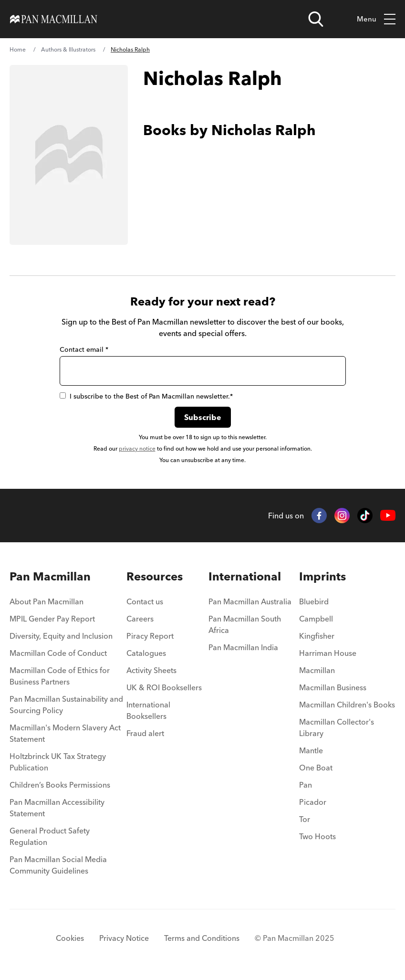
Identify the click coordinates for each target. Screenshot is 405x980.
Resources (155, 576)
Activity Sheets (151, 670)
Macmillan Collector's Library (337, 727)
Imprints (322, 576)
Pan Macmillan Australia (250, 601)
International (245, 576)
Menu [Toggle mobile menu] (376, 19)
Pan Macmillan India (243, 647)
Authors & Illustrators (68, 49)
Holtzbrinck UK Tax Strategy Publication (58, 762)
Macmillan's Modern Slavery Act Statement (65, 733)
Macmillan (317, 670)
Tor (305, 819)
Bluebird (314, 601)
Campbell (316, 619)
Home (18, 49)
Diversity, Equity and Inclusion (61, 636)
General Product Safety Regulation (50, 836)
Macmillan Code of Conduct (58, 653)
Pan (306, 785)
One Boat (316, 768)
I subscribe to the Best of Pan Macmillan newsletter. (146, 396)
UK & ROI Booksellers (164, 687)
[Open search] (316, 19)
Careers (140, 619)
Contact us (145, 601)
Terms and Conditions (202, 938)
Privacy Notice (124, 938)
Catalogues (146, 653)
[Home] (54, 19)
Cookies (70, 938)
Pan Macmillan (50, 576)
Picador (313, 802)
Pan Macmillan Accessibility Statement (57, 808)
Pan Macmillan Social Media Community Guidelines (58, 865)
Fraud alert (145, 733)
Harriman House (328, 653)
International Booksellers (148, 710)
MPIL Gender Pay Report (52, 619)
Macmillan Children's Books (347, 705)
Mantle (311, 750)
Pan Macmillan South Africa (245, 624)
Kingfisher (317, 636)
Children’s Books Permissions (60, 785)
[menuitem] (68, 604)
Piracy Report (150, 636)
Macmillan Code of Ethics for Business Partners (60, 676)
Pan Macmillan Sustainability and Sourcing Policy (66, 705)
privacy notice (137, 448)
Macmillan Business (333, 687)
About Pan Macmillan (47, 601)
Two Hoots (317, 836)
